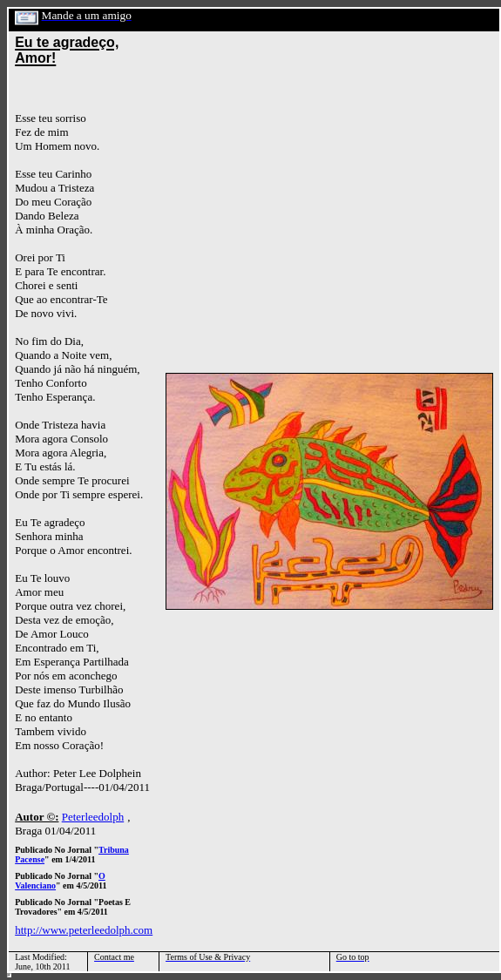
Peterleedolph (93, 817)
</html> (9, 975)
